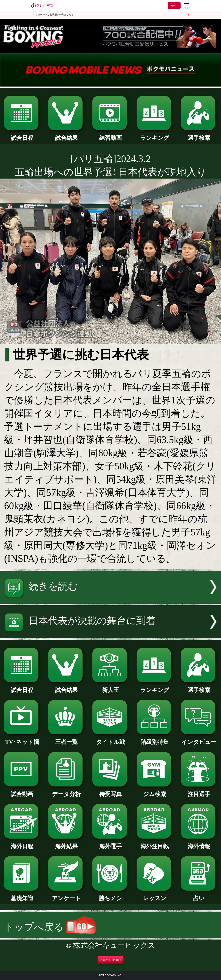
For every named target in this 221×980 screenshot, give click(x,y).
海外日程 (22, 843)
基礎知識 (22, 895)
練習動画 (110, 135)
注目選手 (199, 791)
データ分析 (66, 791)
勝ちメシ (110, 895)
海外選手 (110, 843)
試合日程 (22, 135)
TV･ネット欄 (22, 739)
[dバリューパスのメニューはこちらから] (186, 6)
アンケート (66, 895)
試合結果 (66, 135)
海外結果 (66, 843)
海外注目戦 (155, 843)
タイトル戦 (110, 739)
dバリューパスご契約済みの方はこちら (53, 15)
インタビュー (199, 739)
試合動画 (22, 791)
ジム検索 (155, 791)
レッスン (155, 895)
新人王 (110, 687)
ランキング (155, 135)
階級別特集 (155, 739)
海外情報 (199, 843)
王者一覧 (66, 739)
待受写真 (110, 791)
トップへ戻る (50, 927)
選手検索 (199, 135)
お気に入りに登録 (110, 960)
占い (199, 895)
